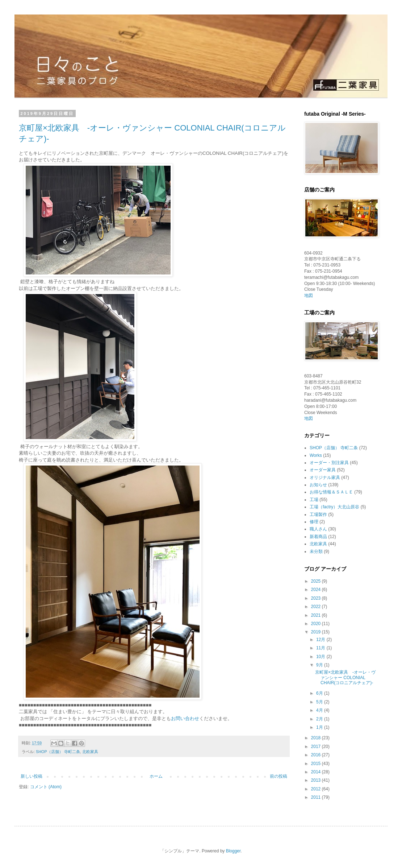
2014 (317, 772)
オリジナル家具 (325, 478)
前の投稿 (279, 776)
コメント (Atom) (46, 787)
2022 (317, 607)
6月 (320, 693)
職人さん (318, 529)
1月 (320, 727)
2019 (317, 632)
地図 (309, 295)
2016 (317, 755)
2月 (320, 719)
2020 (317, 624)
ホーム (156, 776)
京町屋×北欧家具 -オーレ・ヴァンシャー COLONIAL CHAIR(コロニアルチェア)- (345, 677)
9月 (320, 665)
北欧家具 (90, 752)
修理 (314, 522)
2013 (317, 780)
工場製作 (318, 514)
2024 (317, 590)
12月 (321, 640)
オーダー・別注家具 (329, 463)
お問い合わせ (185, 718)
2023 (317, 598)
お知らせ (318, 485)
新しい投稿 (32, 776)
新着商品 (318, 537)
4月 (320, 710)
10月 (321, 657)
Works (316, 455)
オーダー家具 (323, 470)
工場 (314, 500)
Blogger (233, 851)
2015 (317, 764)
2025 (317, 581)
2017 (317, 747)
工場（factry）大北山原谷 (334, 507)
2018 (317, 738)
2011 (317, 797)
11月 (321, 648)
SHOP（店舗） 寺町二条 (58, 752)
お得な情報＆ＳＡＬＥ (331, 492)
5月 (320, 702)
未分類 (316, 551)
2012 (317, 789)
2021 (317, 615)
